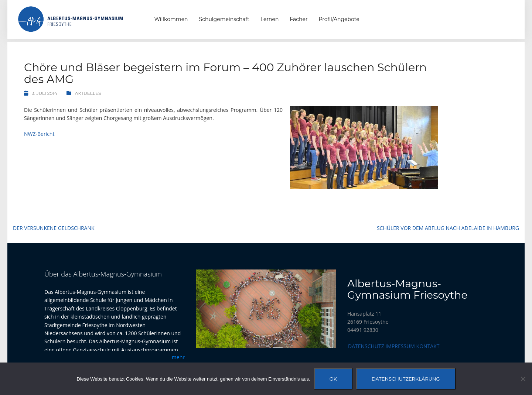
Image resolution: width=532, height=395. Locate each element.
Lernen (270, 19)
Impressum (400, 346)
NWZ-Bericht (39, 134)
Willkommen (171, 19)
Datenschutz (366, 346)
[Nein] (523, 379)
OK (333, 379)
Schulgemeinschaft (224, 19)
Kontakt (428, 346)
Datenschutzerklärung (406, 379)
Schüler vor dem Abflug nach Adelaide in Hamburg (448, 228)
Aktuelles (88, 93)
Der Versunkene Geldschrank (54, 228)
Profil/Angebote (339, 19)
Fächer (299, 19)
